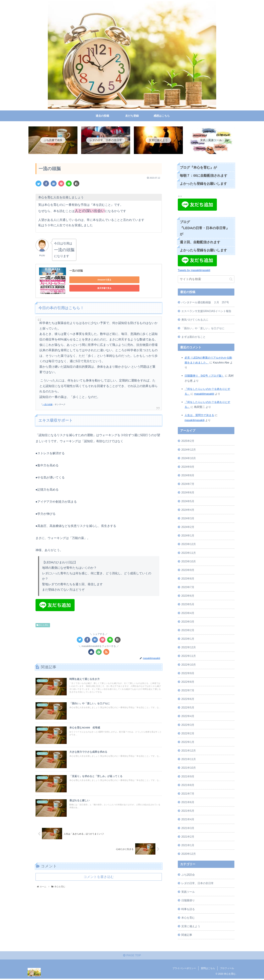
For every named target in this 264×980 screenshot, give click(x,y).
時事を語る (188, 910)
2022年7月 (188, 691)
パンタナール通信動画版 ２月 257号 (205, 303)
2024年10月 (189, 459)
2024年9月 (188, 467)
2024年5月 (188, 502)
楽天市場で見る (117, 280)
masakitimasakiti (204, 394)
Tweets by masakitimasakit (194, 271)
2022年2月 (188, 734)
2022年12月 (189, 648)
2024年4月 (188, 510)
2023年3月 (188, 622)
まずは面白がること (193, 337)
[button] (231, 280)
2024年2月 (188, 527)
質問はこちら (208, 970)
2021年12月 (189, 751)
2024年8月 (188, 476)
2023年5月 (188, 605)
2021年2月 (188, 837)
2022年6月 (188, 699)
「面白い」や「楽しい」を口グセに (203, 329)
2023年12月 (189, 545)
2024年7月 (188, 485)
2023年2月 (188, 631)
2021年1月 (188, 846)
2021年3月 (188, 829)
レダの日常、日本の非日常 (197, 884)
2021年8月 (188, 785)
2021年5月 (188, 811)
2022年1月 (188, 742)
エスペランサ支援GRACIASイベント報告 (206, 312)
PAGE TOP (132, 957)
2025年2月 (188, 441)
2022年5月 (188, 708)
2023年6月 (188, 596)
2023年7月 (188, 588)
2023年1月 (188, 639)
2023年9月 (188, 570)
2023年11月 (189, 553)
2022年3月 (188, 725)
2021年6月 (188, 803)
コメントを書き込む (99, 881)
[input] (206, 280)
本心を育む (43, 626)
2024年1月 (188, 536)
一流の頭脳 (76, 271)
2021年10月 (189, 768)
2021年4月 (188, 820)
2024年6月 (188, 493)
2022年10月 (189, 665)
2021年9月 (188, 777)
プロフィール (227, 970)
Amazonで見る (85, 280)
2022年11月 (189, 657)
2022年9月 (188, 674)
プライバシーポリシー (184, 970)
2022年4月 (188, 717)
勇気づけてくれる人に (195, 320)
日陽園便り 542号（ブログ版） (204, 376)
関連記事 (187, 935)
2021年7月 (188, 794)
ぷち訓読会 (188, 875)
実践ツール (188, 892)
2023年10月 (189, 562)
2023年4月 (188, 613)
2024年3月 (188, 519)
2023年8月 (188, 579)
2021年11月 (189, 760)
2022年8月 (188, 682)
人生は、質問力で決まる (199, 416)
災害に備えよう (191, 927)
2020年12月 (189, 854)
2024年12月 (189, 450)
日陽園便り (188, 901)
